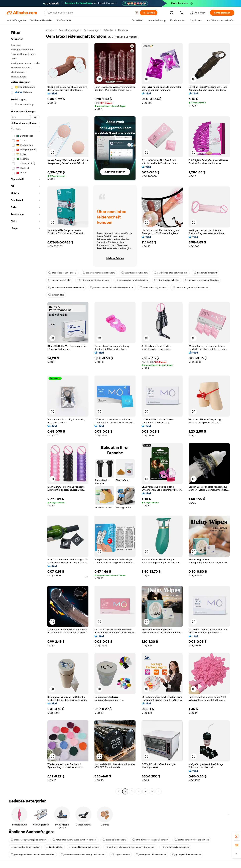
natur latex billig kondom (153, 287)
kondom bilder (54, 847)
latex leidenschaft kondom (62, 273)
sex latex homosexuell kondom (99, 273)
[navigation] (25, 411)
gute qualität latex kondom (187, 854)
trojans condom (121, 854)
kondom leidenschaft (205, 273)
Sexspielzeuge (91, 30)
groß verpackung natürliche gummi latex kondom (130, 847)
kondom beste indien (60, 280)
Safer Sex (108, 30)
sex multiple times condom (25, 847)
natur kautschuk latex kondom (93, 280)
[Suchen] (149, 13)
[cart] (182, 13)
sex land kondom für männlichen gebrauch (112, 287)
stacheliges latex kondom (175, 847)
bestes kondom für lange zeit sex (192, 840)
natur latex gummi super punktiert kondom (74, 840)
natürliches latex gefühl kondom (171, 273)
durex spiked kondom (114, 840)
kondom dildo (56, 295)
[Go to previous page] (118, 791)
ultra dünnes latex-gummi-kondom (150, 840)
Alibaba (50, 30)
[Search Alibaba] (90, 13)
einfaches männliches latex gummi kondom (83, 854)
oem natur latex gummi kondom (202, 280)
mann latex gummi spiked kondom (190, 287)
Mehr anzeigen (18, 77)
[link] (237, 836)
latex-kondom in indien (167, 280)
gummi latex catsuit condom (84, 847)
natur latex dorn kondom (134, 273)
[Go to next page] (159, 791)
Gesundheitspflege (69, 30)
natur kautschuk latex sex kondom (66, 287)
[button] (137, 13)
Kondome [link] (123, 30)
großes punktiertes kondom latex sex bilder (33, 854)
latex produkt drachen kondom (132, 280)
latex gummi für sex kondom (151, 854)
